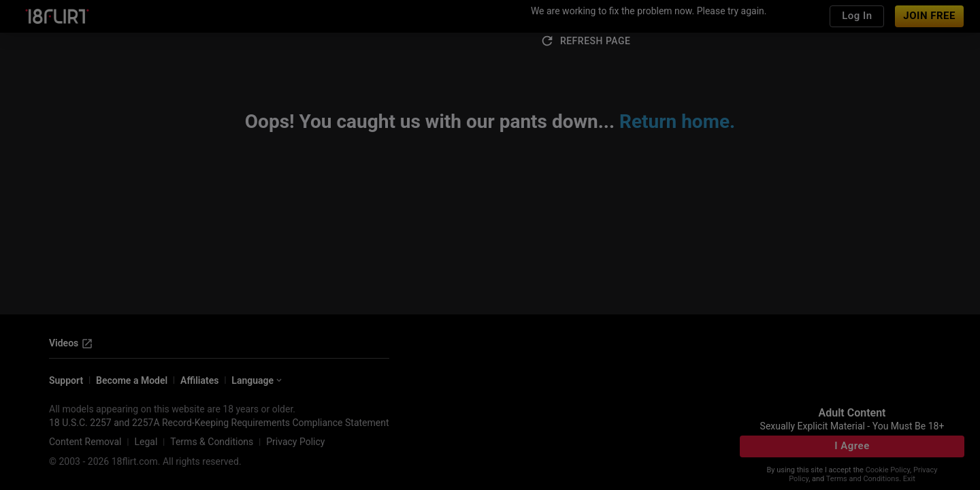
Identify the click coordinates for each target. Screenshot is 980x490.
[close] (628, 141)
